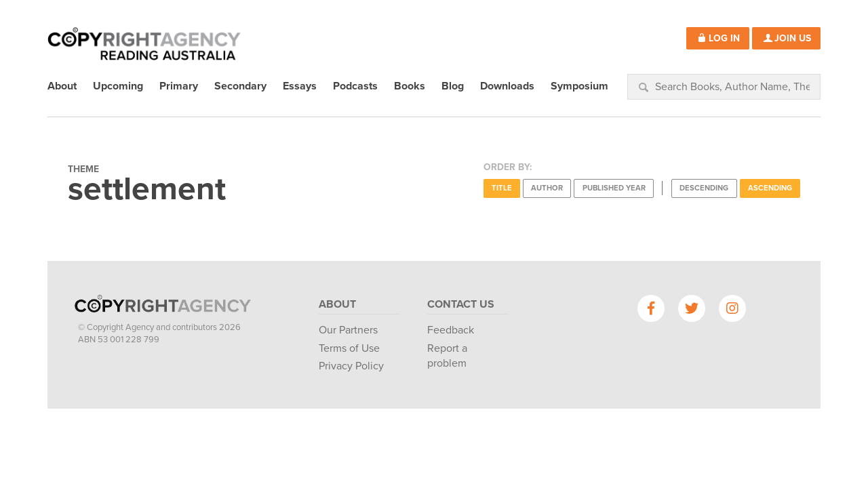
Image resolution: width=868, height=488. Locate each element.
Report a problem (447, 356)
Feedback (451, 330)
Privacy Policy (351, 366)
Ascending (770, 188)
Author (547, 188)
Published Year (614, 188)
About (337, 304)
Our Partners (348, 330)
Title (502, 188)
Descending (704, 188)
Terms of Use (349, 348)
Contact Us (461, 304)
